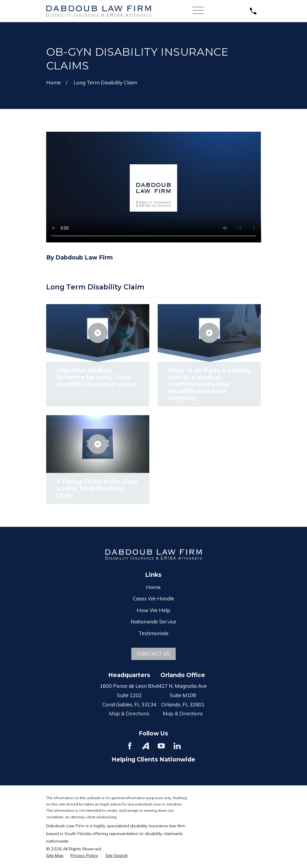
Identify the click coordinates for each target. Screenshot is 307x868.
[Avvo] (146, 746)
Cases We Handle (153, 598)
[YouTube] (161, 746)
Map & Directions (129, 713)
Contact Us (153, 654)
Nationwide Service (153, 622)
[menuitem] (55, 856)
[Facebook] (130, 746)
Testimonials (153, 633)
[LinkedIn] (177, 746)
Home (153, 587)
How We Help (153, 610)
